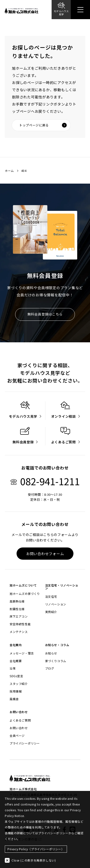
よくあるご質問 (20, 720)
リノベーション (56, 604)
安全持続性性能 (20, 624)
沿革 (13, 668)
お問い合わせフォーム (45, 554)
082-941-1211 (45, 481)
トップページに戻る (43, 125)
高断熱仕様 (17, 601)
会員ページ (17, 736)
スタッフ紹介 (19, 684)
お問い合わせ (19, 728)
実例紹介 (51, 612)
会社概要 (16, 661)
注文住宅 (51, 597)
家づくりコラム (56, 661)
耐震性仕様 (17, 609)
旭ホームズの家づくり (25, 594)
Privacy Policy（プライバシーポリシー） (36, 849)
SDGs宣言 (16, 676)
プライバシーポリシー (25, 743)
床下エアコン (19, 616)
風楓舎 (14, 699)
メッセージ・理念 (22, 653)
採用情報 (16, 691)
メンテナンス (19, 632)
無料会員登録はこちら (45, 314)
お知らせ (51, 653)
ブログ (50, 668)
